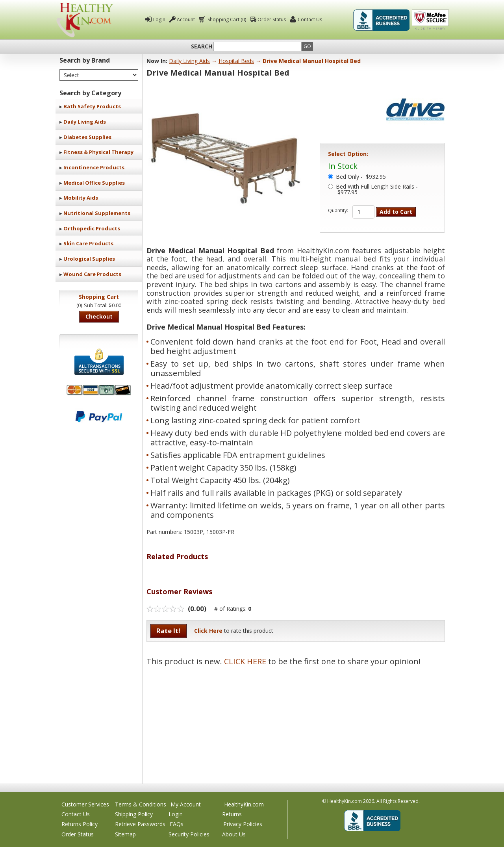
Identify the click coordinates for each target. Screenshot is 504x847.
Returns (232, 814)
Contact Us (310, 19)
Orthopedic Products (92, 228)
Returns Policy (80, 824)
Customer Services (85, 804)
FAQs (177, 824)
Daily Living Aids (85, 122)
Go (307, 46)
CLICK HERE (245, 661)
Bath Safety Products (92, 106)
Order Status (272, 19)
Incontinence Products (94, 167)
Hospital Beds (236, 61)
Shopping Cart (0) (226, 19)
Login (159, 19)
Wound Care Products (92, 274)
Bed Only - (361, 177)
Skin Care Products (88, 243)
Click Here (208, 631)
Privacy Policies (243, 824)
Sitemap (125, 834)
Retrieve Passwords (140, 824)
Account (186, 19)
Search (202, 46)
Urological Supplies (89, 259)
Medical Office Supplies (94, 183)
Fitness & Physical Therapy (98, 152)
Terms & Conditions (141, 804)
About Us (234, 834)
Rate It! (168, 631)
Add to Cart (396, 212)
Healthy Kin (85, 20)
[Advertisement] (296, 721)
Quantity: (338, 211)
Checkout (99, 316)
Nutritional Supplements (97, 213)
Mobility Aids (81, 198)
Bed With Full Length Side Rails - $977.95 (377, 190)
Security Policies (189, 834)
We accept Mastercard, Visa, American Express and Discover (99, 390)
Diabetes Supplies (87, 137)
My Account (186, 804)
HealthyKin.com (244, 804)
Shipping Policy (134, 814)
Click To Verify (430, 20)
